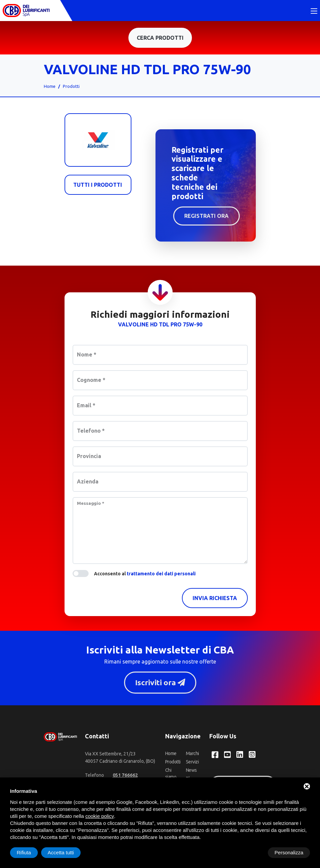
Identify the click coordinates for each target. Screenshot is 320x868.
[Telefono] (125, 776)
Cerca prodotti (160, 38)
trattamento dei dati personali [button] (161, 574)
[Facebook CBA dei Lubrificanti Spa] (215, 756)
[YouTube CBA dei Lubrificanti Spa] (227, 756)
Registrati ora (206, 216)
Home (50, 87)
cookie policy (100, 816)
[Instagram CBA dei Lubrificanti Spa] (252, 756)
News (191, 771)
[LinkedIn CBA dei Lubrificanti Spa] (240, 756)
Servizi (192, 763)
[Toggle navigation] (314, 12)
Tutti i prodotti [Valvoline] (98, 185)
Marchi (192, 754)
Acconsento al (145, 574)
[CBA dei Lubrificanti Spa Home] (26, 11)
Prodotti (71, 87)
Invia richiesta (215, 599)
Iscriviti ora (160, 683)
